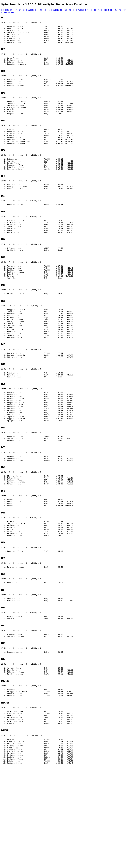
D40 (45, 10)
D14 (107, 10)
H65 (53, 10)
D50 (70, 10)
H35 (7, 10)
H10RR (4, 12)
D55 (74, 10)
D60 (82, 10)
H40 (11, 10)
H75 (78, 10)
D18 (49, 10)
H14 (103, 10)
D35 (32, 10)
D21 (20, 10)
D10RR (11, 12)
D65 (86, 10)
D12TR (125, 10)
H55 (28, 10)
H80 (90, 10)
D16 (61, 10)
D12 (120, 10)
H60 (36, 10)
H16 (40, 10)
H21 (3, 10)
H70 (65, 10)
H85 (95, 10)
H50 (24, 10)
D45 (57, 10)
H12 (115, 10)
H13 (111, 10)
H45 (15, 10)
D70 (99, 10)
